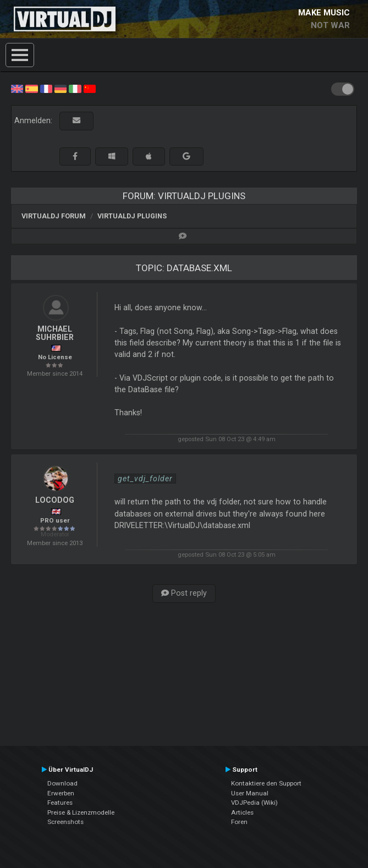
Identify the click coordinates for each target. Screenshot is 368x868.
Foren (239, 822)
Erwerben (61, 793)
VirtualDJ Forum (54, 216)
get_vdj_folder (145, 479)
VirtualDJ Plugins (132, 216)
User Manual (250, 793)
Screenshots (65, 822)
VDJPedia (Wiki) (254, 803)
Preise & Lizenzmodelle (81, 812)
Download (62, 783)
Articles (242, 812)
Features (60, 803)
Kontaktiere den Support (266, 783)
